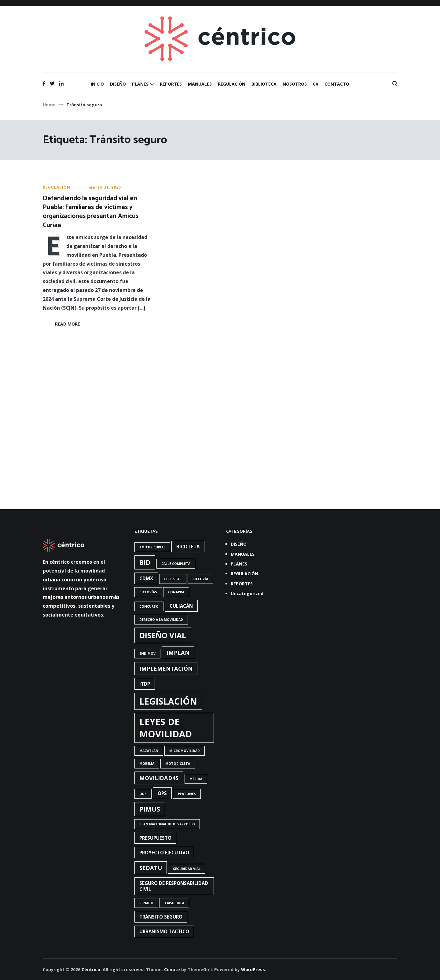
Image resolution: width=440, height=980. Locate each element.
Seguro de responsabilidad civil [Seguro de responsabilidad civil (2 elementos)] (174, 886)
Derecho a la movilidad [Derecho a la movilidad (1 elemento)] (161, 620)
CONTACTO (337, 84)
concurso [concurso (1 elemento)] (149, 606)
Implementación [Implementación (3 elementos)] (166, 669)
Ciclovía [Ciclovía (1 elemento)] (200, 579)
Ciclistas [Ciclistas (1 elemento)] (173, 579)
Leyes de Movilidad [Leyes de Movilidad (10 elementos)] (166, 728)
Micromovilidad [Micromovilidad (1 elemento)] (185, 751)
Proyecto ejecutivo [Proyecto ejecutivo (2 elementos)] (164, 853)
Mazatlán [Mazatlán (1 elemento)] (149, 751)
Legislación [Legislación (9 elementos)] (168, 701)
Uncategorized (247, 593)
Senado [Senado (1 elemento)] (146, 903)
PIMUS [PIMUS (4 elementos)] (150, 809)
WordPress (253, 969)
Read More (68, 324)
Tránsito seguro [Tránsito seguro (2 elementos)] (161, 917)
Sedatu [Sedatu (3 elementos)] (151, 868)
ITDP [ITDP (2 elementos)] (145, 684)
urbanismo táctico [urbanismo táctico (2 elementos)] (164, 931)
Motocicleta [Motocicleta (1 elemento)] (178, 764)
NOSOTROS (295, 84)
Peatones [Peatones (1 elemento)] (187, 794)
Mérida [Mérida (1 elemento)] (196, 779)
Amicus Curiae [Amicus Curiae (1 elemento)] (152, 547)
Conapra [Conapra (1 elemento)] (176, 592)
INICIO (97, 84)
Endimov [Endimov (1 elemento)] (147, 654)
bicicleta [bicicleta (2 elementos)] (188, 547)
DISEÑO (118, 84)
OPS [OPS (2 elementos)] (162, 793)
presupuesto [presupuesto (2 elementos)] (155, 838)
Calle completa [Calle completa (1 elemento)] (176, 564)
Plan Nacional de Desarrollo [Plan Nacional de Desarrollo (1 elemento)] (167, 824)
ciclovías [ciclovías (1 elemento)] (148, 592)
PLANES (140, 84)
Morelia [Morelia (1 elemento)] (147, 764)
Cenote (172, 969)
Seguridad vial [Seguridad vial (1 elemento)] (187, 869)
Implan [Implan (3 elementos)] (178, 653)
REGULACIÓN (232, 84)
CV (316, 84)
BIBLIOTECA (264, 84)
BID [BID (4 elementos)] (145, 562)
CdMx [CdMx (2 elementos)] (146, 578)
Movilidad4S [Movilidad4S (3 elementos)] (159, 778)
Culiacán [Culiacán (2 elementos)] (181, 606)
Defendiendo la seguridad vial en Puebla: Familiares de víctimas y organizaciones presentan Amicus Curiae (91, 212)
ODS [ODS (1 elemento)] (143, 794)
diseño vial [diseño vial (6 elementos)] (163, 635)
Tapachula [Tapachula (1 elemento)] (174, 903)
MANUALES (200, 84)
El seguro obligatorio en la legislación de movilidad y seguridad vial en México (218, 364)
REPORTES (171, 84)
